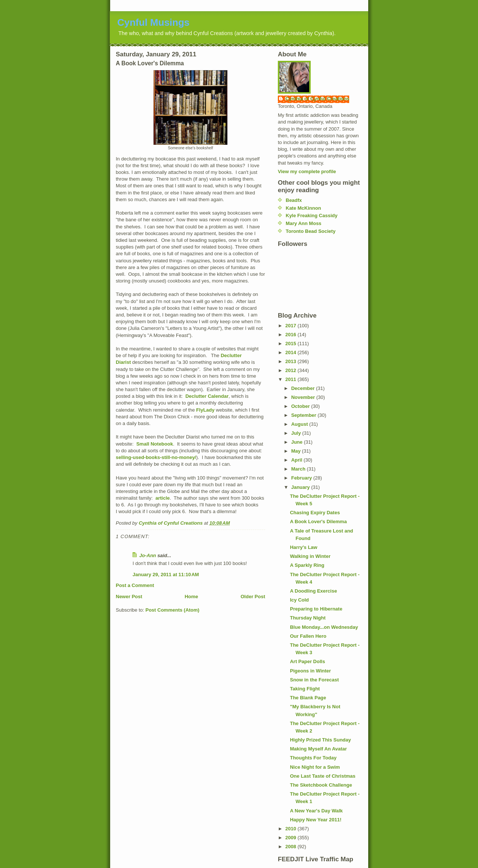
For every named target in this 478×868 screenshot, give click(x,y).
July (297, 433)
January (301, 487)
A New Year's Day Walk (316, 811)
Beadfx (294, 200)
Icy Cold (299, 600)
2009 (291, 838)
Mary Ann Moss (304, 223)
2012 (291, 370)
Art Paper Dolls (307, 661)
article (162, 498)
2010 (291, 829)
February (302, 478)
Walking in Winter (310, 556)
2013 (291, 361)
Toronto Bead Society (311, 231)
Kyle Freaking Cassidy (312, 216)
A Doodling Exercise (313, 591)
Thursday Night (308, 618)
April (297, 460)
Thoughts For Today (313, 758)
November (304, 397)
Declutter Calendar (207, 396)
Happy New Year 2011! (316, 820)
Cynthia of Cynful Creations (317, 99)
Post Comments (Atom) (173, 610)
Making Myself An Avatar (318, 749)
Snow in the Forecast (314, 680)
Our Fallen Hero (308, 636)
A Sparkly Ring (307, 565)
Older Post (253, 597)
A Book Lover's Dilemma (318, 522)
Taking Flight (305, 689)
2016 (291, 335)
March (299, 469)
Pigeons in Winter (310, 671)
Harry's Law (303, 547)
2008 (291, 847)
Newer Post (129, 597)
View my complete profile (307, 171)
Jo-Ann (148, 555)
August (300, 424)
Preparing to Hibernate (316, 609)
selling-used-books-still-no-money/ (156, 457)
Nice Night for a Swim (315, 767)
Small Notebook (155, 444)
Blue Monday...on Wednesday (324, 627)
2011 (291, 379)
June (298, 442)
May (297, 451)
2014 (291, 352)
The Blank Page (308, 698)
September (305, 415)
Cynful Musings (153, 22)
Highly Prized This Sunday (320, 740)
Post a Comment (135, 585)
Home (191, 597)
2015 (291, 344)
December (304, 388)
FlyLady (205, 410)
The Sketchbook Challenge (321, 785)
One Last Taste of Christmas (322, 776)
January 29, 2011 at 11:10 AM (166, 574)
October (301, 406)
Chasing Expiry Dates (315, 513)
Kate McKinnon (303, 208)
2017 (291, 326)
